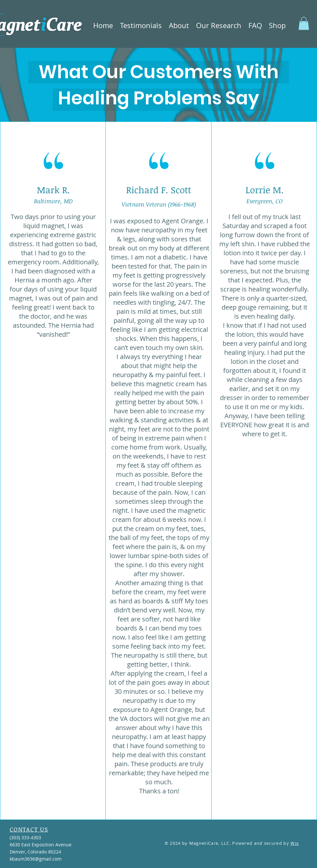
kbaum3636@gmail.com (36, 859)
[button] (141, 25)
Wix (295, 843)
